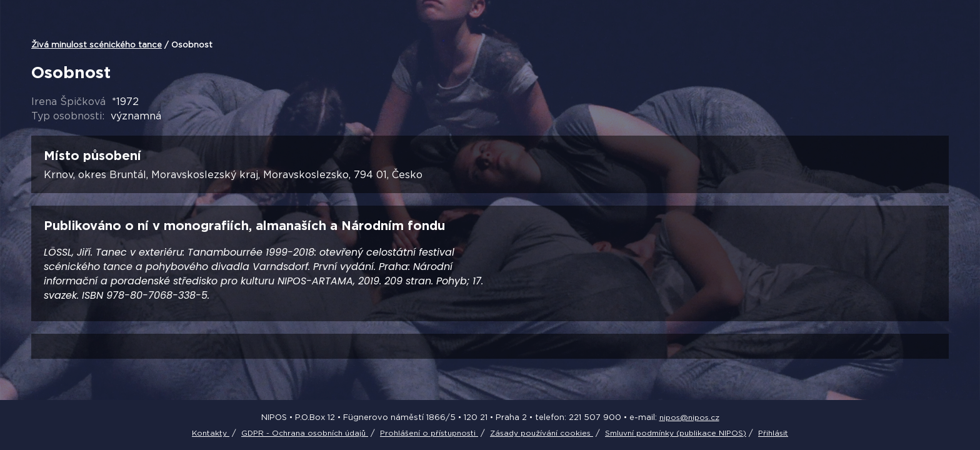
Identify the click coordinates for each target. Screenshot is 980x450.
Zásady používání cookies (542, 433)
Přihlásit (773, 433)
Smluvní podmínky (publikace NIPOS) (676, 433)
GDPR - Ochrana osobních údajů (305, 433)
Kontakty (211, 433)
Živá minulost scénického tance (97, 44)
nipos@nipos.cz (689, 417)
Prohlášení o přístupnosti (429, 433)
